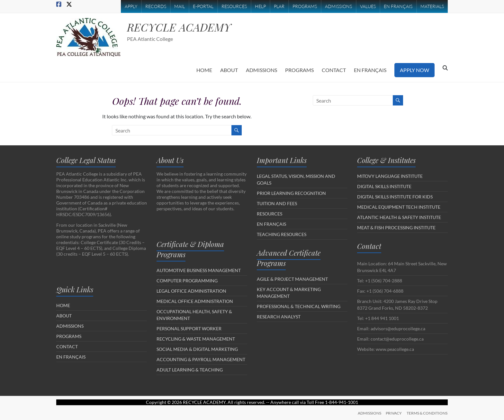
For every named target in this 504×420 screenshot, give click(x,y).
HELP (260, 6)
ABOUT (229, 70)
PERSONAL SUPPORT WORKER (189, 329)
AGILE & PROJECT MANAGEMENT (292, 279)
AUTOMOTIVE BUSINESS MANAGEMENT (199, 270)
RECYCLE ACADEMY (182, 27)
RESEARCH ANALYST (279, 317)
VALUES (368, 6)
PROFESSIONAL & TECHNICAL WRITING (299, 306)
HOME (204, 70)
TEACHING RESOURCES (282, 234)
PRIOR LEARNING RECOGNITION (291, 193)
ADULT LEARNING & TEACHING (190, 370)
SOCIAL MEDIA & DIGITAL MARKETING (197, 349)
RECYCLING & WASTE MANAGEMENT (196, 339)
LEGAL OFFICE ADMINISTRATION (191, 291)
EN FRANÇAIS (398, 6)
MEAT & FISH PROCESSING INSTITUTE (396, 228)
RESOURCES (234, 6)
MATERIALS (432, 6)
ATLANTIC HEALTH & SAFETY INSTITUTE (399, 217)
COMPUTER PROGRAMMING (187, 281)
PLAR (279, 6)
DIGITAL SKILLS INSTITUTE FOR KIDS (395, 197)
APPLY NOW (414, 70)
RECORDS (156, 6)
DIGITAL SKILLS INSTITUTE (384, 186)
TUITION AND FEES (277, 203)
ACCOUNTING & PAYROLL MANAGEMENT (201, 359)
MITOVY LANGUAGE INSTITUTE (390, 176)
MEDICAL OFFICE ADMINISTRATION (195, 301)
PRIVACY (394, 413)
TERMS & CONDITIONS (427, 413)
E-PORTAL (203, 6)
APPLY (131, 6)
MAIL (180, 6)
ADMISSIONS (338, 6)
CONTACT (334, 70)
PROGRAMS (305, 6)
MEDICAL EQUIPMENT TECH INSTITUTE (399, 207)
